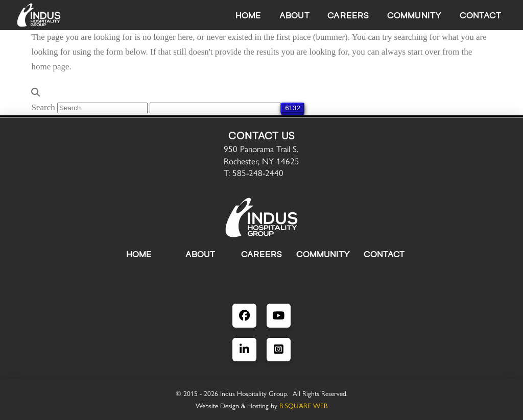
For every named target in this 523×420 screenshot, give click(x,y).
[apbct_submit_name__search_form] (293, 108)
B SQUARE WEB (303, 405)
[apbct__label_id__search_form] (215, 108)
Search (43, 107)
